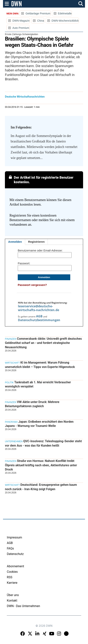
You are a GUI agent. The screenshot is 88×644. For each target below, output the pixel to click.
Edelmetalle (65, 13)
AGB (39, 316)
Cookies (12, 572)
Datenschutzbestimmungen (39, 320)
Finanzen (11, 339)
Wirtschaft (12, 363)
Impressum (14, 537)
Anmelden (15, 242)
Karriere (12, 583)
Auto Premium (21, 28)
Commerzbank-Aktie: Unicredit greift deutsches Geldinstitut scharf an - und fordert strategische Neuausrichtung (43, 343)
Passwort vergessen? (32, 285)
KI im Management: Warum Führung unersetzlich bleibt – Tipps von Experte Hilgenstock (40, 365)
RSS (10, 577)
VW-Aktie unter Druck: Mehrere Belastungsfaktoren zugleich (32, 404)
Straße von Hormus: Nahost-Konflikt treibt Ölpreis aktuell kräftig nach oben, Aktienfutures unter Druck (41, 465)
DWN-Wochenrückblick (65, 21)
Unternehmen (14, 441)
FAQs (10, 548)
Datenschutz (15, 554)
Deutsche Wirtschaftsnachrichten (25, 97)
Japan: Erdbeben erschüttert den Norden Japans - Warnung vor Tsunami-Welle (39, 424)
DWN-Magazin (21, 21)
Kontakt (12, 601)
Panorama (11, 422)
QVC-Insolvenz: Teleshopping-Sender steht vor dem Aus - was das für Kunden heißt (43, 443)
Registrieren (36, 242)
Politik (9, 383)
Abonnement (15, 566)
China (41, 21)
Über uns (13, 595)
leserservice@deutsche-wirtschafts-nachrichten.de (39, 308)
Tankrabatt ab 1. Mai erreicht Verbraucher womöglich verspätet (38, 384)
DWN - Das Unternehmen (23, 606)
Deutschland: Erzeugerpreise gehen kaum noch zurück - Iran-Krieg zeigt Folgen (41, 487)
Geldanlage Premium (38, 13)
